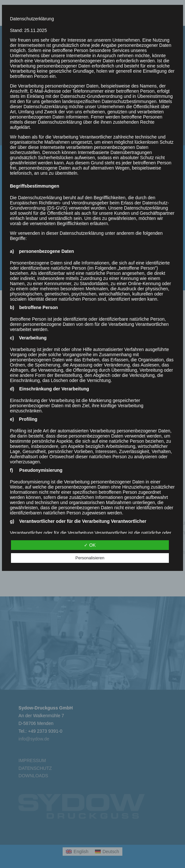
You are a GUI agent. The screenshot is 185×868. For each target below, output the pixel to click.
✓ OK (90, 545)
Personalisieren (90, 558)
